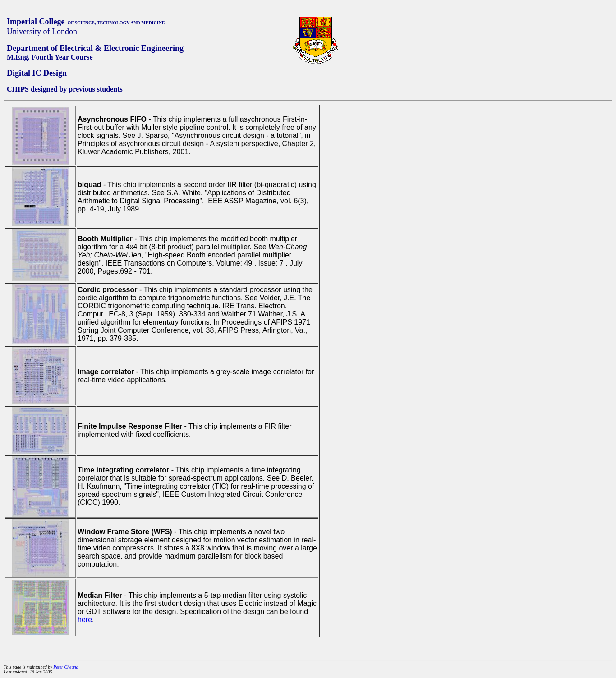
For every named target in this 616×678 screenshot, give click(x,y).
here (85, 620)
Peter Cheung (66, 667)
